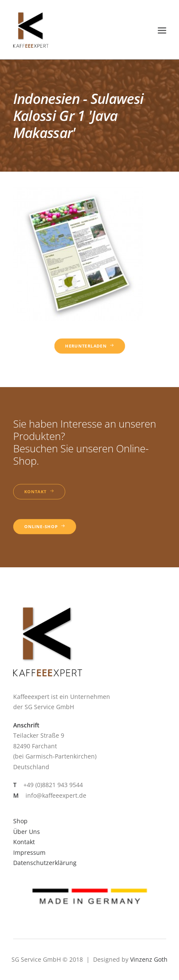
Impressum (29, 852)
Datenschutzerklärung (45, 863)
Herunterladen (89, 346)
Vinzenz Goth (149, 959)
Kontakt (39, 492)
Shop (20, 821)
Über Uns (27, 832)
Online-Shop (44, 527)
